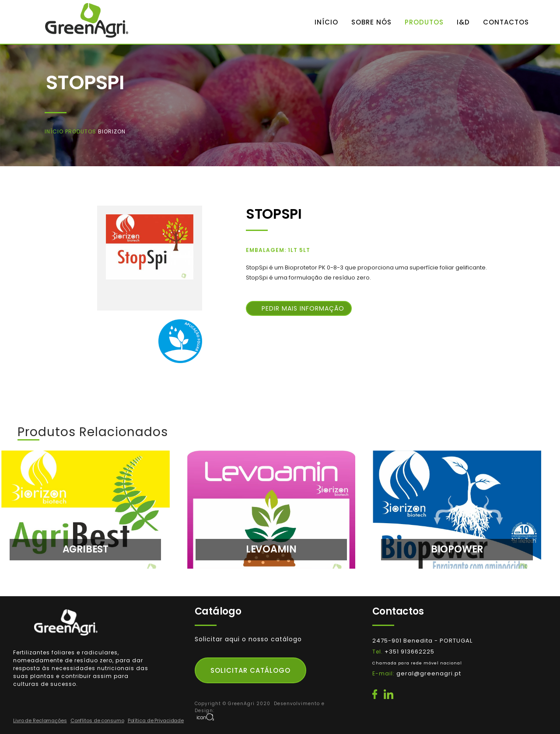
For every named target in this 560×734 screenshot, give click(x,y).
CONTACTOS (506, 22)
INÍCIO (326, 22)
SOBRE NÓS (371, 22)
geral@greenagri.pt (429, 673)
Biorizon (112, 131)
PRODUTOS (424, 22)
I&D (463, 22)
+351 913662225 (417, 662)
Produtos (82, 131)
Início (55, 131)
